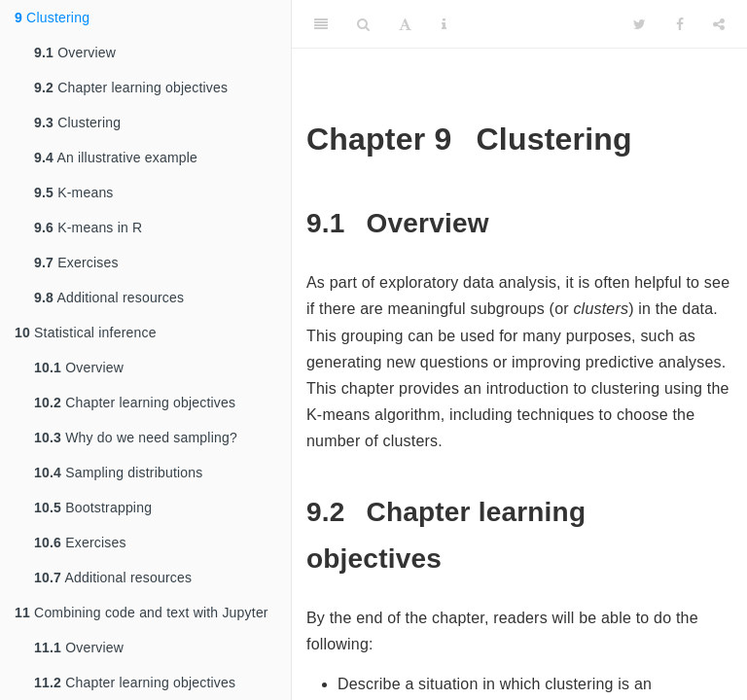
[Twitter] (640, 24)
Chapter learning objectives (131, 87)
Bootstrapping (93, 507)
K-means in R (88, 227)
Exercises (76, 262)
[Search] (363, 24)
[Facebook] (680, 24)
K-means (74, 192)
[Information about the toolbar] (444, 24)
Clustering (52, 17)
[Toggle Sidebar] (321, 24)
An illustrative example (116, 157)
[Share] (719, 24)
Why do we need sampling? (136, 437)
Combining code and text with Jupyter (142, 612)
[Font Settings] (405, 24)
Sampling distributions (119, 472)
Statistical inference (86, 332)
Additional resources (109, 297)
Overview (75, 52)
